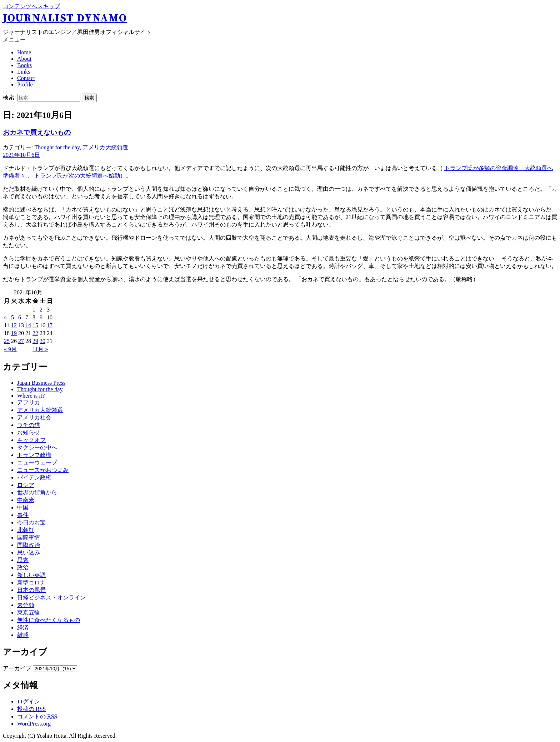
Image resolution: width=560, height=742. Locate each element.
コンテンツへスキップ (31, 6)
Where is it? (31, 396)
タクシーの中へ (37, 447)
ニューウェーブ (37, 462)
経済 (23, 628)
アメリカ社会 (34, 417)
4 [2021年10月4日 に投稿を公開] (5, 317)
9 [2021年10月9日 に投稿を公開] (41, 317)
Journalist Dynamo (65, 18)
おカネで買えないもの (37, 132)
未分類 (26, 605)
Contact (26, 78)
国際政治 (29, 545)
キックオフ (31, 440)
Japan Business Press (41, 383)
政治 (23, 567)
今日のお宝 (31, 522)
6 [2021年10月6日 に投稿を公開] (20, 317)
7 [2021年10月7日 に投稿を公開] (27, 317)
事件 (23, 515)
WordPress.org (34, 724)
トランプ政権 (34, 455)
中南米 (26, 500)
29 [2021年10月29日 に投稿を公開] (35, 341)
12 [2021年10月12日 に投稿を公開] (14, 325)
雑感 (23, 635)
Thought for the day (57, 147)
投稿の (31, 709)
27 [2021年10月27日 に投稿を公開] (21, 341)
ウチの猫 (29, 425)
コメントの (37, 716)
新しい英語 (31, 575)
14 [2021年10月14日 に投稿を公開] (28, 325)
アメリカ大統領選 (105, 147)
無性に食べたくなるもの (49, 620)
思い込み (29, 552)
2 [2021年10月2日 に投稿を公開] (41, 310)
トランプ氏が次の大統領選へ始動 (77, 176)
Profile (25, 84)
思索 (23, 560)
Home (24, 52)
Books (24, 65)
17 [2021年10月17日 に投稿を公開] (50, 325)
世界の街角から (37, 492)
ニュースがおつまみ (43, 470)
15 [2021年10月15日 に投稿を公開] (35, 325)
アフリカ (29, 402)
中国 (23, 507)
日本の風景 (31, 590)
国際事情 (29, 537)
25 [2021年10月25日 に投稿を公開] (7, 341)
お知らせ (29, 432)
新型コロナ (31, 582)
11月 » (40, 349)
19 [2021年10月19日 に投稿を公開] (14, 333)
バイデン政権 (34, 477)
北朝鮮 (26, 530)
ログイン (29, 701)
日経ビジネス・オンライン (51, 597)
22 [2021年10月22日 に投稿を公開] (35, 333)
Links (24, 72)
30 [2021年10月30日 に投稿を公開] (42, 341)
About (24, 59)
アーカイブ (17, 668)
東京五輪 (29, 612)
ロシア (26, 485)
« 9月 (10, 349)
